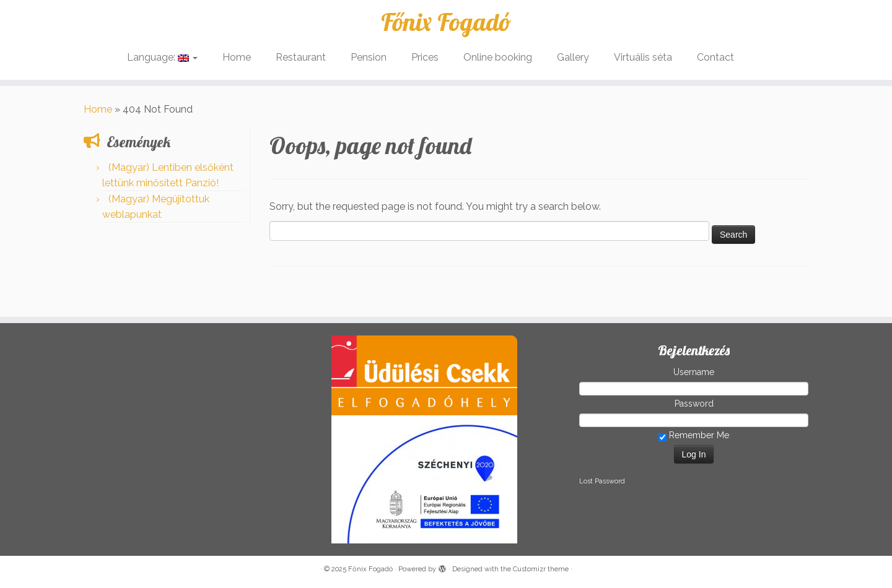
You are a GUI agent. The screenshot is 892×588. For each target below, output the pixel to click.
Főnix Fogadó (446, 22)
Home (237, 57)
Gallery (573, 57)
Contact (715, 57)
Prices (425, 57)
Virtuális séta (643, 57)
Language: (162, 57)
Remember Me (694, 436)
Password (694, 404)
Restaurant (301, 57)
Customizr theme (541, 569)
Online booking (498, 57)
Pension (369, 57)
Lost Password (602, 481)
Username (694, 372)
